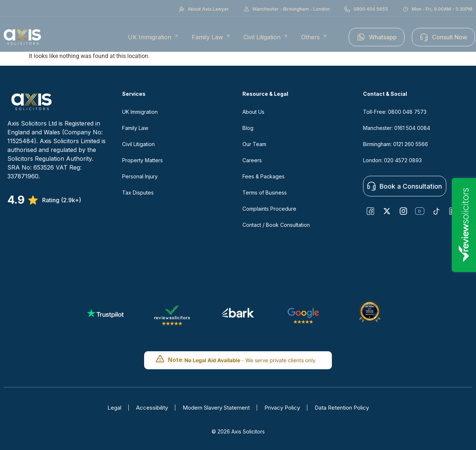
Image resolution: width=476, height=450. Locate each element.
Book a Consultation (404, 186)
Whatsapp (377, 37)
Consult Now (443, 37)
